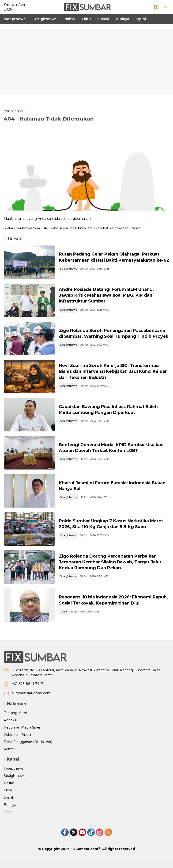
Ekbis (8, 797)
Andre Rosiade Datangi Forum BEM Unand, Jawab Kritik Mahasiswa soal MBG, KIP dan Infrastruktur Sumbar (108, 296)
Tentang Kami (15, 720)
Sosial (8, 805)
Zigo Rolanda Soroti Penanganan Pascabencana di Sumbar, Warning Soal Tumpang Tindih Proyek (113, 335)
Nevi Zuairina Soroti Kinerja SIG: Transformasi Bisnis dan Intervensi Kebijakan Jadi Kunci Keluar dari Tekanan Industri (111, 374)
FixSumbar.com (84, 856)
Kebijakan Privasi (17, 742)
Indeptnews (14, 776)
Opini (65, 618)
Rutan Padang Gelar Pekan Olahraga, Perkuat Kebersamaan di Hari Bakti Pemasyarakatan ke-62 (113, 257)
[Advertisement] (86, 62)
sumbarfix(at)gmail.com (31, 700)
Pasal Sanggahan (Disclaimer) (28, 749)
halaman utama (127, 228)
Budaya (10, 812)
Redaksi (10, 727)
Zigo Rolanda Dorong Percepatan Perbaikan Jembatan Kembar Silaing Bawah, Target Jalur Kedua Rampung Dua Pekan (112, 568)
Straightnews (70, 272)
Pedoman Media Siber (22, 735)
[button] (156, 7)
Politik (9, 790)
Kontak (10, 756)
